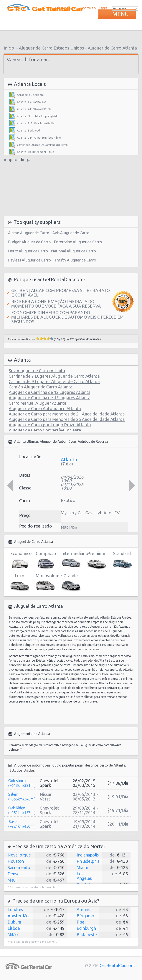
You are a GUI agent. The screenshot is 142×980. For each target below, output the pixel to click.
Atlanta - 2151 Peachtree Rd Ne (36, 123)
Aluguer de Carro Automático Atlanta (45, 408)
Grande (71, 582)
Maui (12, 880)
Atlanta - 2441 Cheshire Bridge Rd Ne (39, 138)
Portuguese (120, 8)
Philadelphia (88, 861)
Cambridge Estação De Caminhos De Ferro (42, 145)
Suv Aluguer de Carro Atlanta (37, 371)
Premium (96, 560)
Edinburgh (86, 928)
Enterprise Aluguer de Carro (78, 242)
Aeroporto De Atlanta (30, 95)
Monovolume (45, 582)
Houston (16, 861)
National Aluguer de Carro (73, 251)
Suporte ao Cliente (93, 8)
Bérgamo (85, 916)
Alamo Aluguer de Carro (29, 233)
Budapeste (87, 934)
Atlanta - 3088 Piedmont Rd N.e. (36, 152)
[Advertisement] (71, 37)
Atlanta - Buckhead (28, 131)
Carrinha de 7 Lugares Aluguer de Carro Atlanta (54, 376)
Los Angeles (84, 876)
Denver (14, 874)
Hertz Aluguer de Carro (28, 251)
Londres (15, 909)
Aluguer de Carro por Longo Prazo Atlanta (50, 425)
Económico (19, 560)
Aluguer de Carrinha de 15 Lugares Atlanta (50, 398)
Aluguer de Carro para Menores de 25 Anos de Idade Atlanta (67, 419)
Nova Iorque (19, 855)
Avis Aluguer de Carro (71, 233)
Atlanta (69, 460)
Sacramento (19, 867)
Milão (13, 934)
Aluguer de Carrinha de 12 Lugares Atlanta (50, 392)
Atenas (83, 909)
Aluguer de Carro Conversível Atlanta (45, 430)
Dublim (14, 922)
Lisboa (14, 928)
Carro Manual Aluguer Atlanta (37, 403)
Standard (122, 560)
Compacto (45, 560)
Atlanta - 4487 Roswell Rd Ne (34, 109)
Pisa (80, 922)
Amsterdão (18, 916)
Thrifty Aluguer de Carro (75, 260)
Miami (82, 867)
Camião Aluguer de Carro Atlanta (40, 387)
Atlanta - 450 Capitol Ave (32, 102)
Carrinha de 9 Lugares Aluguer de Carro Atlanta (54, 381)
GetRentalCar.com (117, 965)
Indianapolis (88, 855)
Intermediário (71, 560)
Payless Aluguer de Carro (30, 260)
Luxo (19, 582)
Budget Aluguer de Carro (29, 242)
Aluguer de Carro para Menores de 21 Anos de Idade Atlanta (67, 414)
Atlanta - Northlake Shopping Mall (37, 116)
